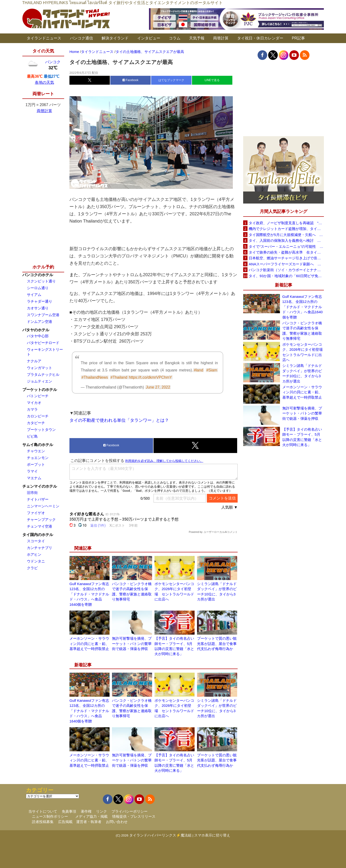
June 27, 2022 (158, 387)
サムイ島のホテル (38, 445)
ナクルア (34, 361)
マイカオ (34, 403)
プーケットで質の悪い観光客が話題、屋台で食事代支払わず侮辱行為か (217, 644)
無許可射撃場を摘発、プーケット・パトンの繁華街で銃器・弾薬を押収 (132, 644)
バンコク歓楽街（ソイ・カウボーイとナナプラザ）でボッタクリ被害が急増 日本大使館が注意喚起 (286, 270)
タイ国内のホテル (38, 535)
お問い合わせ (117, 822)
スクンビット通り (41, 281)
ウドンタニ (36, 561)
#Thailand (119, 377)
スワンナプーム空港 (43, 315)
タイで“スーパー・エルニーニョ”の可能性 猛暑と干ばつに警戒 (286, 246)
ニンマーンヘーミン (43, 506)
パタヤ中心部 (38, 336)
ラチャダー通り (40, 301)
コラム (175, 38)
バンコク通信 (81, 38)
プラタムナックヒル (43, 374)
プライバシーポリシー (130, 811)
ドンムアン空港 (40, 322)
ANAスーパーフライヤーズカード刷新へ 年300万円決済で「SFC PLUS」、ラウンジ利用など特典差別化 (286, 264)
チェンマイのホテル (40, 486)
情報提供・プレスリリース (134, 816)
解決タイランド (115, 38)
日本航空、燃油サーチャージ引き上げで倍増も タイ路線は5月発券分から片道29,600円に (286, 258)
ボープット (36, 464)
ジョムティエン (40, 381)
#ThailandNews (95, 377)
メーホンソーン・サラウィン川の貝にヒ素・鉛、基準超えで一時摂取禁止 (89, 644)
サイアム (34, 295)
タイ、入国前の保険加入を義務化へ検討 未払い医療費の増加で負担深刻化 (286, 240)
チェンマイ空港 (40, 526)
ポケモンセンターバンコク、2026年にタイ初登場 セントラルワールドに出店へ (303, 352)
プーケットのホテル (40, 390)
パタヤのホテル (36, 330)
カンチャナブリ (40, 548)
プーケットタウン (41, 430)
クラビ (32, 568)
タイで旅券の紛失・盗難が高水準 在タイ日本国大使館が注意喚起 (286, 252)
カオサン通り (38, 308)
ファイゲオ (36, 513)
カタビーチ (36, 423)
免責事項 (69, 811)
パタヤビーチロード (43, 343)
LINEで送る (212, 80)
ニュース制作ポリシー (50, 816)
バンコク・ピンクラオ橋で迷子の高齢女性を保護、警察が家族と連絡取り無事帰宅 (302, 331)
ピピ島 (32, 436)
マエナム (34, 478)
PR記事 (298, 38)
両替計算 (221, 38)
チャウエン (36, 451)
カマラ (32, 409)
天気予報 (197, 38)
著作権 (86, 811)
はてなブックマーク (171, 80)
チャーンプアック (41, 520)
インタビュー (149, 38)
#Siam (212, 370)
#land (198, 370)
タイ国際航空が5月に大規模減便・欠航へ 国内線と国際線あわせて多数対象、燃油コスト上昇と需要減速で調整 (286, 235)
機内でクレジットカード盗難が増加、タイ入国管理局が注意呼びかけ (286, 229)
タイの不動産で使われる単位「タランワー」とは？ (119, 420)
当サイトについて (43, 811)
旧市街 (32, 493)
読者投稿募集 (43, 822)
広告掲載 (65, 822)
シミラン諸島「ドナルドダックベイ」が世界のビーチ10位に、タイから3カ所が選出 (302, 373)
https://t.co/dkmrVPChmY (150, 377)
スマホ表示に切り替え (212, 835)
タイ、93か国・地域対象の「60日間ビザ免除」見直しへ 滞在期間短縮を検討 (286, 276)
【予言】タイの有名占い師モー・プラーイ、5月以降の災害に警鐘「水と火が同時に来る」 (302, 437)
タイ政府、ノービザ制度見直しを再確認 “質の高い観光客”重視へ (286, 223)
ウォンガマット (40, 368)
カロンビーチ (38, 416)
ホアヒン (34, 554)
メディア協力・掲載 (91, 816)
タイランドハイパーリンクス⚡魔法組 (160, 835)
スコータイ (36, 541)
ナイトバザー (38, 499)
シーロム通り (38, 288)
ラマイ (32, 471)
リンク (102, 811)
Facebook (130, 80)
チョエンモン (38, 458)
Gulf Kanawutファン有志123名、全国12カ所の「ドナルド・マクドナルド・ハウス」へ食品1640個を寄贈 (89, 594)
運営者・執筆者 (89, 822)
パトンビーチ (38, 396)
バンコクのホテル (38, 275)
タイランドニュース (44, 38)
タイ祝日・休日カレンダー (260, 38)
